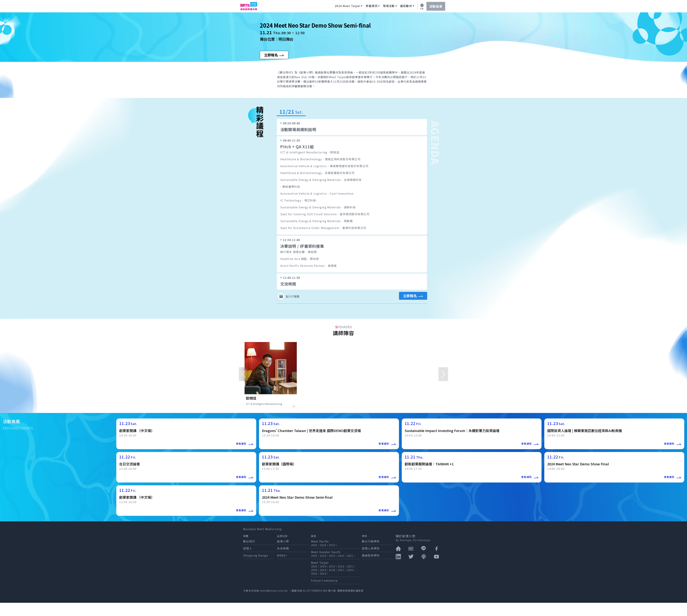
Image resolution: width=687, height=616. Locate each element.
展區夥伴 (406, 6)
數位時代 (249, 541)
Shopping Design (256, 555)
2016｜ (351, 570)
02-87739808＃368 (315, 591)
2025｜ (316, 545)
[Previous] (244, 374)
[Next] (443, 374)
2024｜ (324, 545)
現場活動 (389, 6)
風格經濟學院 (371, 555)
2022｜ (342, 556)
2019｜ (324, 570)
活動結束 (436, 6)
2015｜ (316, 574)
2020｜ (316, 570)
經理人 (248, 548)
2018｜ (333, 570)
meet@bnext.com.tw (274, 591)
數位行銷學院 (371, 541)
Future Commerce (324, 580)
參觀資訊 (372, 6)
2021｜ (351, 556)
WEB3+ (282, 555)
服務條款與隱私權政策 (350, 591)
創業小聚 (283, 541)
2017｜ (342, 570)
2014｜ (324, 574)
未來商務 (283, 548)
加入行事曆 (289, 296)
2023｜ (333, 545)
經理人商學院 (371, 548)
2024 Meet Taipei (348, 6)
